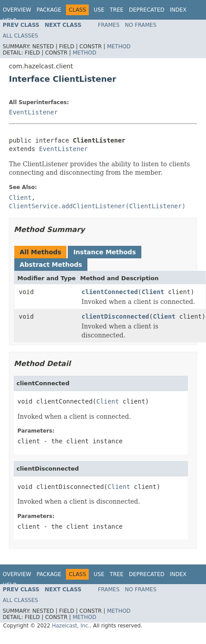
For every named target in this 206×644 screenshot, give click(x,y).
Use (99, 10)
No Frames (141, 25)
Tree (117, 10)
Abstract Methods (51, 265)
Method (119, 46)
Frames (109, 25)
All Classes (20, 36)
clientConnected (110, 292)
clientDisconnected (115, 316)
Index (178, 10)
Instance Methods (104, 252)
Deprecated (147, 10)
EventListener (33, 112)
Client (153, 292)
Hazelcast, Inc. (71, 626)
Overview (17, 10)
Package (49, 10)
